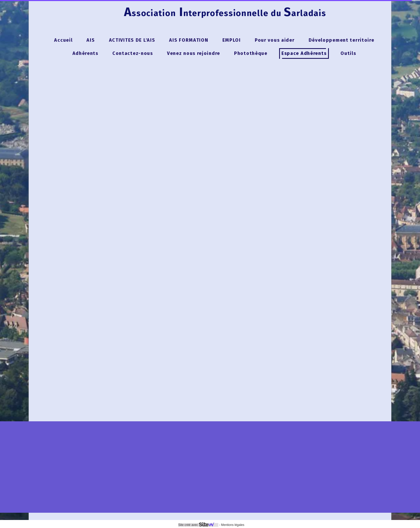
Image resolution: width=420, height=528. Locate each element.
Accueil (63, 40)
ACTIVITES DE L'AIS (132, 40)
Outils (348, 53)
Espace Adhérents (304, 53)
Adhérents (85, 53)
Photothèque (251, 53)
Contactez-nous (133, 53)
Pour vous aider (275, 40)
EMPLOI (232, 40)
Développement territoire (342, 40)
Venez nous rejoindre (194, 53)
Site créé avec (198, 525)
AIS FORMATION (189, 40)
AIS (91, 40)
